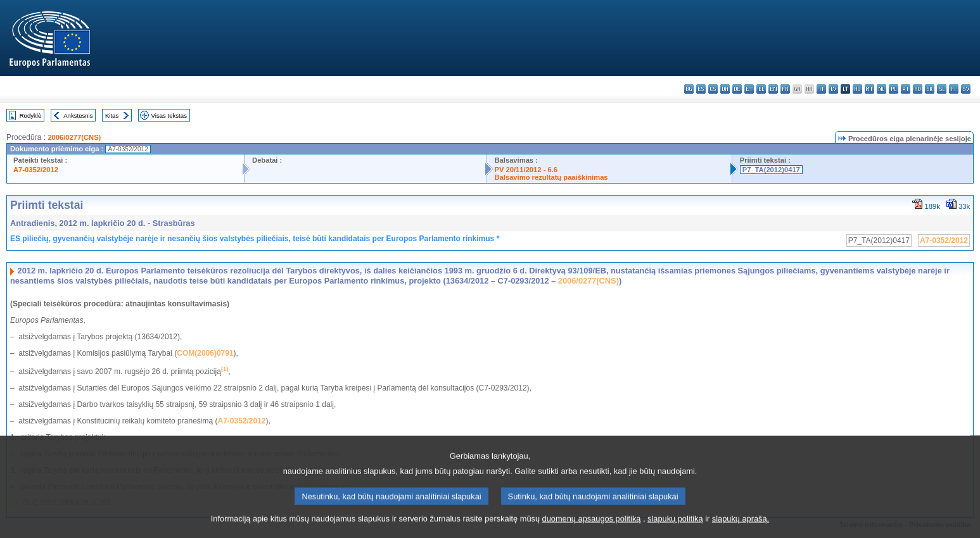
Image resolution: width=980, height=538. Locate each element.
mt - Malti (869, 89)
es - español (701, 89)
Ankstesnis (78, 116)
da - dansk (725, 89)
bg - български (689, 89)
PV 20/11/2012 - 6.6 (526, 170)
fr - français (785, 89)
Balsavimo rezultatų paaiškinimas (551, 177)
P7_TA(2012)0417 (771, 170)
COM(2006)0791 (205, 353)
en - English (773, 89)
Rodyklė (31, 116)
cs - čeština (713, 89)
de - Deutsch (737, 89)
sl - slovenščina (942, 89)
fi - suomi (954, 89)
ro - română (918, 89)
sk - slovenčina (930, 89)
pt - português (906, 89)
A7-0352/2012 (36, 170)
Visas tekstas (169, 116)
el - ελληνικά (761, 89)
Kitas (112, 116)
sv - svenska (966, 89)
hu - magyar (857, 89)
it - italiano (821, 89)
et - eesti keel (749, 89)
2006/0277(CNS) (74, 137)
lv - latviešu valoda (833, 89)
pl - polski (894, 89)
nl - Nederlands (881, 89)
